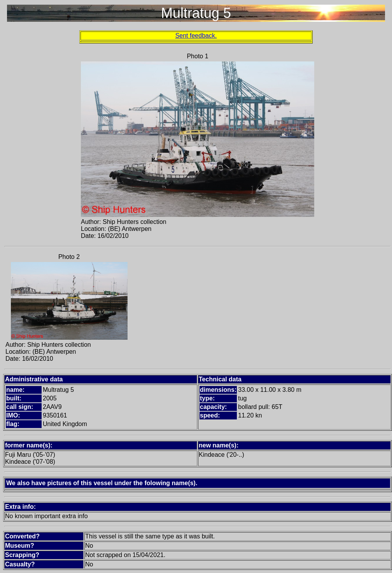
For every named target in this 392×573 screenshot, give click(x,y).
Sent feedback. (196, 36)
